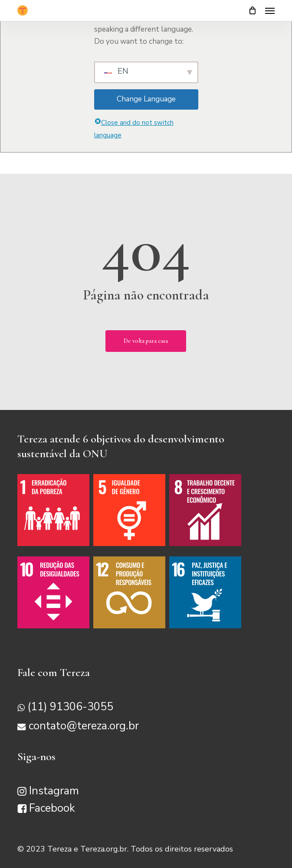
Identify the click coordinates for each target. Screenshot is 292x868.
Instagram (54, 791)
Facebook (52, 808)
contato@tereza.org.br (84, 726)
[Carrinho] (253, 10)
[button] (270, 10)
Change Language (146, 99)
